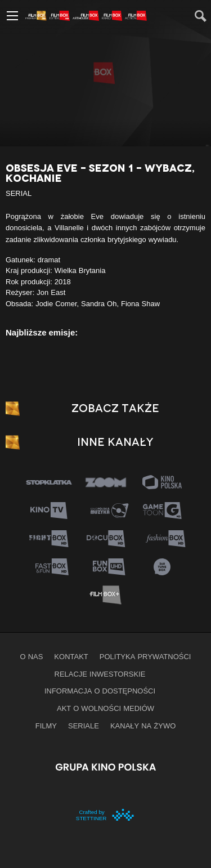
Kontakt (71, 656)
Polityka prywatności (145, 656)
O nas (32, 656)
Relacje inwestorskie (100, 674)
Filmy (46, 726)
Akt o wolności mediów (105, 708)
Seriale (84, 726)
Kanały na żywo (143, 726)
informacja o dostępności (100, 691)
